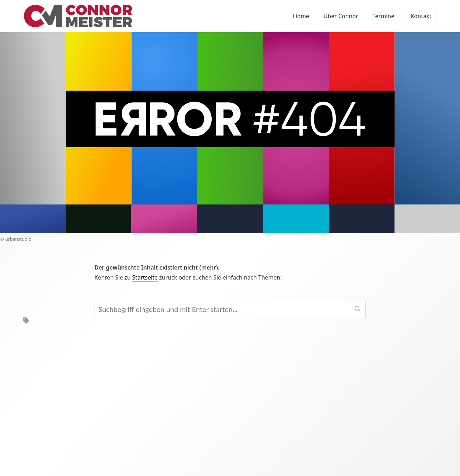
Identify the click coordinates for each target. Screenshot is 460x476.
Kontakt (421, 16)
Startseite (145, 277)
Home (301, 16)
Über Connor (341, 16)
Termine (383, 16)
